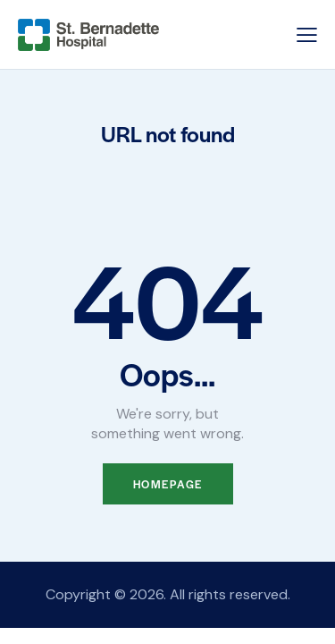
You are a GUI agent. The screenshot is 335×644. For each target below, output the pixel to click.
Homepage (168, 484)
